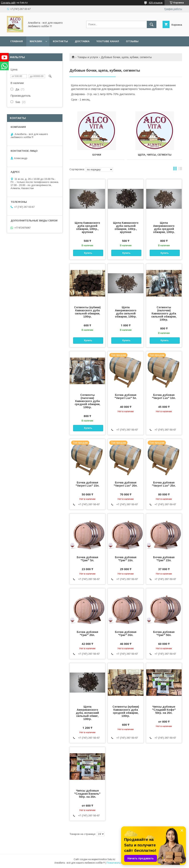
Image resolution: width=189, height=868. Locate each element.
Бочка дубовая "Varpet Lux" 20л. (126, 484)
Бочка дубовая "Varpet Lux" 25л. (164, 484)
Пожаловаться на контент (121, 863)
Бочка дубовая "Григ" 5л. (87, 559)
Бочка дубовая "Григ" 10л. (126, 559)
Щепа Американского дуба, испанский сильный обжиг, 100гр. (87, 713)
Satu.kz (111, 859)
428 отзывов (156, 3)
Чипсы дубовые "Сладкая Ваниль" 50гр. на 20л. (87, 794)
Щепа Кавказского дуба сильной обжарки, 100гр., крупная (126, 227)
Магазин (36, 41)
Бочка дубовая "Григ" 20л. (87, 633)
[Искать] (152, 24)
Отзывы (132, 41)
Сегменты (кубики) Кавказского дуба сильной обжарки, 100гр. (87, 312)
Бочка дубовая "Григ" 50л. (164, 633)
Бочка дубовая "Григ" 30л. (126, 633)
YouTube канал (108, 41)
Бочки (97, 155)
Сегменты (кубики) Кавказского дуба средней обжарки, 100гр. (126, 711)
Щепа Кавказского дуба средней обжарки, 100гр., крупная (87, 227)
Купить (88, 253)
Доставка (82, 41)
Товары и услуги (88, 57)
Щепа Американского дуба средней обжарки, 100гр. (164, 227)
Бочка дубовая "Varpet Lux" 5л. (126, 396)
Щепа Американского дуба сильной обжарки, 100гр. (126, 312)
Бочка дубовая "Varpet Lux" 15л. (87, 484)
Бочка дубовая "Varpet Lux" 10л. (164, 396)
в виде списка (180, 169)
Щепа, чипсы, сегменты (155, 155)
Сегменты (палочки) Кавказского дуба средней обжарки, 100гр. (87, 401)
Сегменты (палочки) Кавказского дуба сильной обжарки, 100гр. (164, 313)
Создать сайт (8, 3)
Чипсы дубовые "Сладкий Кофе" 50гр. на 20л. (164, 710)
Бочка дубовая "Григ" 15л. (164, 559)
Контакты (60, 41)
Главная (17, 41)
